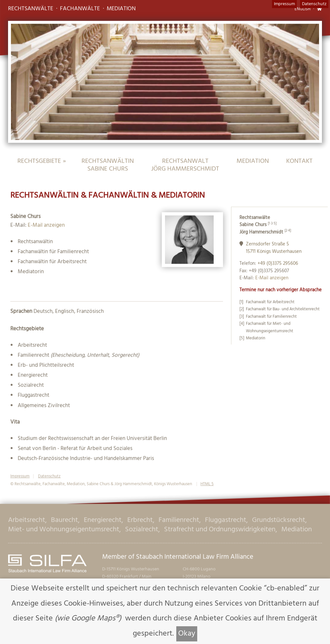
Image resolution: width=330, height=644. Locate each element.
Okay (187, 634)
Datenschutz (314, 4)
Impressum (284, 4)
